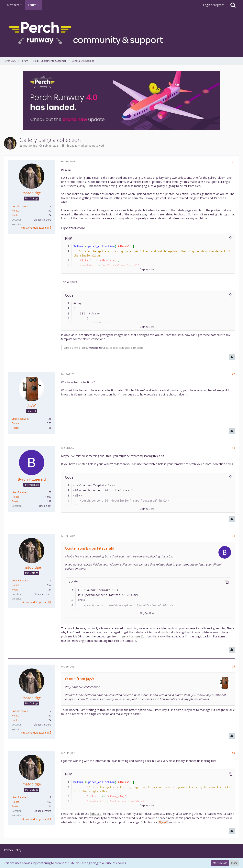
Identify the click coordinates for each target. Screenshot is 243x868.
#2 (233, 374)
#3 (233, 448)
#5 (233, 666)
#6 (233, 753)
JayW (164, 822)
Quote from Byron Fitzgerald (90, 548)
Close (234, 863)
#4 (233, 536)
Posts (15, 215)
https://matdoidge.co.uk (34, 228)
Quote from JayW (80, 679)
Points (15, 211)
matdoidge (30, 146)
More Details (220, 863)
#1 (233, 161)
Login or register (213, 5)
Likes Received (20, 206)
